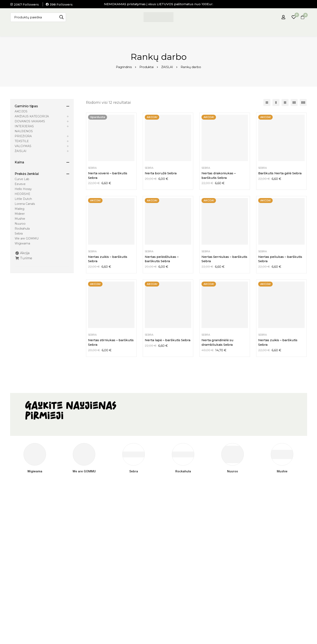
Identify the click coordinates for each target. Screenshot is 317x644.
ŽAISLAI (168, 67)
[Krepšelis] (301, 17)
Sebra (92, 168)
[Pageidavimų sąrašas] (291, 17)
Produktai (147, 67)
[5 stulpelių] (303, 103)
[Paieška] (61, 17)
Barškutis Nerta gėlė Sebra (280, 173)
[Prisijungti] (281, 17)
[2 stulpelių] (276, 103)
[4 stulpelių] (294, 103)
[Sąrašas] (267, 103)
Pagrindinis (123, 67)
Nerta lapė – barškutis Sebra (168, 340)
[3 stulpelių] (285, 103)
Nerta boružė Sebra (161, 173)
